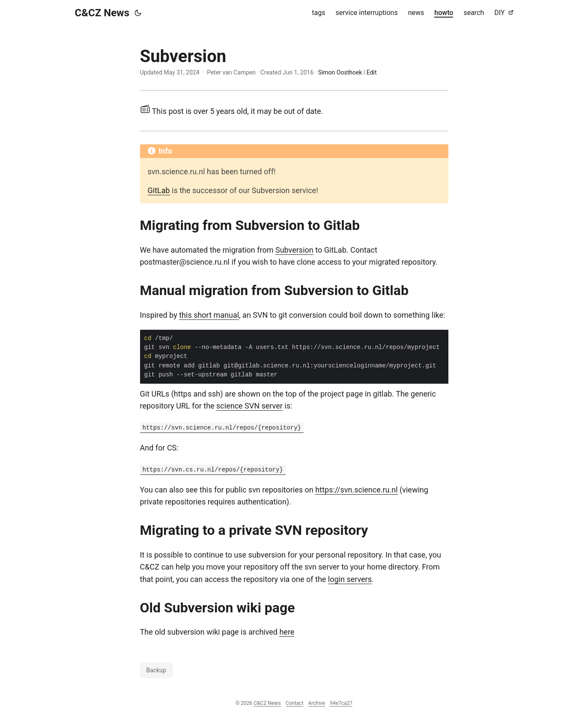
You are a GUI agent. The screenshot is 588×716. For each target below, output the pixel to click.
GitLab (159, 190)
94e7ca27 (341, 703)
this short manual (209, 315)
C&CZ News (102, 13)
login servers (350, 579)
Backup (156, 670)
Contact (295, 703)
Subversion (294, 250)
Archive (317, 703)
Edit (372, 72)
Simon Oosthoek (340, 72)
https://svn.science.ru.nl (356, 490)
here (287, 632)
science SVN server (249, 406)
